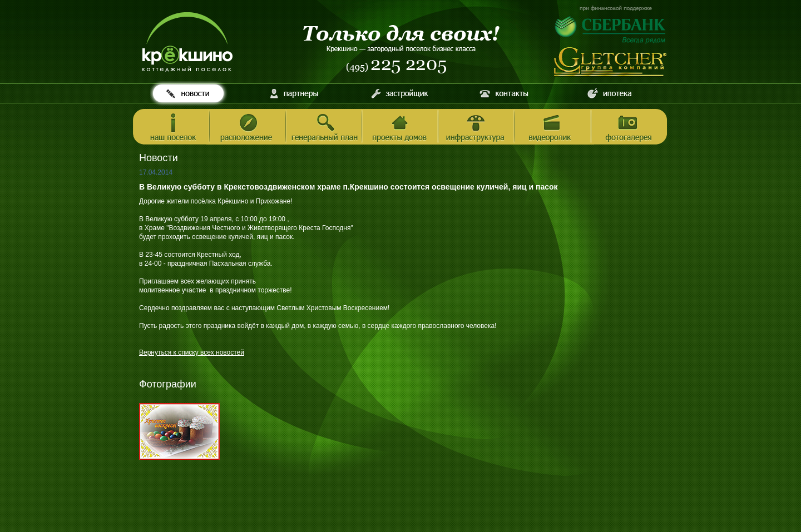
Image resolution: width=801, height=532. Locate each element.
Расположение (248, 128)
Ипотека (609, 93)
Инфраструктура (476, 128)
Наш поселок (172, 128)
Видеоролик (553, 128)
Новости (189, 93)
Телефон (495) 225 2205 (397, 67)
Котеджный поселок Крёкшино (187, 42)
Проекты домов (400, 128)
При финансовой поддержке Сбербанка (611, 25)
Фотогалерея (629, 128)
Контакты (504, 93)
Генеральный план (324, 128)
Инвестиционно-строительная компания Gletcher (611, 62)
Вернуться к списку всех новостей (192, 352)
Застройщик (399, 93)
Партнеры (294, 93)
